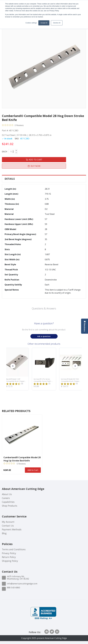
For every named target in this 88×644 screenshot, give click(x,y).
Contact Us (8, 526)
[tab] (44, 179)
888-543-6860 (13, 588)
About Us (7, 494)
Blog (4, 533)
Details (10, 179)
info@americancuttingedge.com (22, 584)
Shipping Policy (10, 561)
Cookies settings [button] (31, 23)
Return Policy (9, 557)
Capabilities (8, 502)
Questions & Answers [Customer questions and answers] (44, 308)
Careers (6, 498)
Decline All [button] (57, 23)
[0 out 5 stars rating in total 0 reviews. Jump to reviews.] (13, 125)
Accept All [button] (44, 23)
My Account (8, 522)
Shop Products (10, 506)
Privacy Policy (9, 553)
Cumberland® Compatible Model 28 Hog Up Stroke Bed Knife (22, 459)
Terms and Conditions (14, 549)
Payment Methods (12, 529)
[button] (13, 366)
